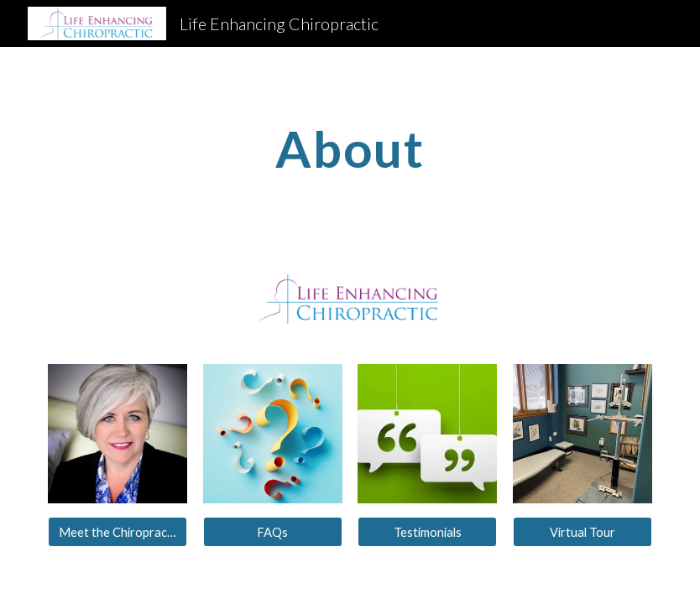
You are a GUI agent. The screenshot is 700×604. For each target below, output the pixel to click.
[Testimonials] (427, 532)
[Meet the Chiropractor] (118, 532)
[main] (350, 148)
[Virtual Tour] (582, 532)
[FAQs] (273, 532)
